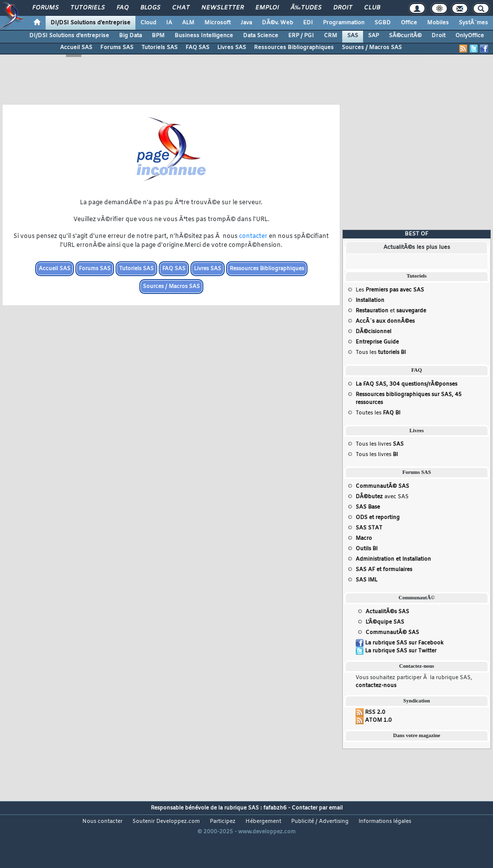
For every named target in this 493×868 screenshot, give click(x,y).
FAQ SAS (197, 48)
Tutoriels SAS (159, 48)
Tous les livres (380, 444)
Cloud (148, 23)
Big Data (130, 36)
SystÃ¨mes (473, 23)
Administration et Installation (393, 559)
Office (409, 23)
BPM (158, 36)
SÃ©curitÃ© (405, 36)
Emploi (267, 8)
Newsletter (222, 8)
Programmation (344, 23)
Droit (343, 8)
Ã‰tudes (306, 8)
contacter (253, 236)
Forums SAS (117, 48)
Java (246, 23)
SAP (373, 36)
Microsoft (217, 23)
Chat (181, 8)
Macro (364, 538)
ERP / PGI (301, 36)
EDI (308, 23)
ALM (188, 23)
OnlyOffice (470, 36)
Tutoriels (88, 8)
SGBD (383, 23)
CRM (331, 36)
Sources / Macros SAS (372, 48)
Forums (45, 8)
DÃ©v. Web (277, 23)
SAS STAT (369, 528)
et (391, 311)
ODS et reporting (378, 518)
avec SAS (382, 497)
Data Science (261, 36)
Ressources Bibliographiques (294, 48)
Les (390, 290)
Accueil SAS (76, 48)
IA (169, 23)
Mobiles (438, 23)
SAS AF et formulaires (384, 570)
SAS (353, 36)
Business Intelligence (204, 36)
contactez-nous (376, 686)
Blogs (150, 8)
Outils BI (367, 549)
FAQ (123, 8)
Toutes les (378, 413)
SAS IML (367, 580)
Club (372, 8)
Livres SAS (232, 48)
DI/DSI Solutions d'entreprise (91, 23)
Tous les (381, 352)
